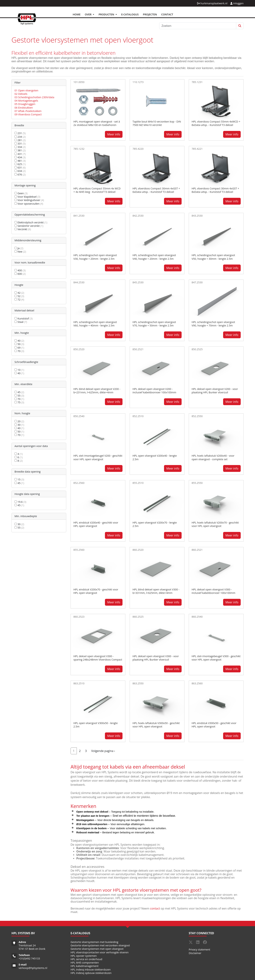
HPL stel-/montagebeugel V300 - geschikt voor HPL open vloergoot (216, 658)
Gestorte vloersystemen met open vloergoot (97, 949)
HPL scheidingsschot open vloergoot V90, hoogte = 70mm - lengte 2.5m (213, 324)
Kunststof (24, 318)
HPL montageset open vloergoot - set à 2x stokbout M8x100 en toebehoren (97, 123)
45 (19, 392)
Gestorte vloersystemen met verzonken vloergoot (100, 945)
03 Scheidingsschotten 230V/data (34, 97)
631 (20, 168)
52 (19, 296)
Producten (107, 14)
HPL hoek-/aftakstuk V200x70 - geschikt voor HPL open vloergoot (215, 524)
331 (20, 144)
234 (20, 137)
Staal (21, 322)
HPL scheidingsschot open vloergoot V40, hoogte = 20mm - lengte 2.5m (154, 257)
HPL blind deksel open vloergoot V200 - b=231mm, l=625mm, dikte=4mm (97, 391)
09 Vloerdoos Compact (28, 114)
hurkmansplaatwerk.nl (212, 3)
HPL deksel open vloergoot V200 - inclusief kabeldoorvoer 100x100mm (154, 391)
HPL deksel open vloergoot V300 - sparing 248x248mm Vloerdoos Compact (98, 658)
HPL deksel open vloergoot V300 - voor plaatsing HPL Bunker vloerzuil (156, 658)
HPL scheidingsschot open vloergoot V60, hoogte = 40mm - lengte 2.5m (95, 324)
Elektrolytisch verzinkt (31, 222)
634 (20, 171)
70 (19, 351)
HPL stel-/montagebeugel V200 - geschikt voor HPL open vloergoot (98, 457)
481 (20, 161)
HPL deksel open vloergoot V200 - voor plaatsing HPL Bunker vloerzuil (215, 391)
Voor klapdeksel (27, 197)
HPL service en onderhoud (86, 959)
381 (20, 150)
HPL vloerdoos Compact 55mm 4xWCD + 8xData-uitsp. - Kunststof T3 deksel (216, 123)
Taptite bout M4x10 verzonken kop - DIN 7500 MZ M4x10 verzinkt (157, 123)
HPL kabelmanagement (85, 966)
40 (19, 341)
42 (19, 293)
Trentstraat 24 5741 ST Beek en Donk (32, 947)
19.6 (20, 502)
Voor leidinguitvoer (29, 200)
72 (19, 300)
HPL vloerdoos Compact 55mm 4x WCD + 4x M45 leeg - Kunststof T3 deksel (97, 190)
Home (77, 14)
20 (19, 421)
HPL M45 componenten (85, 963)
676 (20, 174)
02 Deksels (21, 94)
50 (19, 344)
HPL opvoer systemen (84, 956)
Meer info (114, 134)
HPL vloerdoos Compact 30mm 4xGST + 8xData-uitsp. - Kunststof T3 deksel (215, 190)
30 (19, 425)
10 (19, 370)
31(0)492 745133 (30, 958)
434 (20, 157)
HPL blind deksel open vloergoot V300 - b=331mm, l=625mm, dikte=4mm (156, 591)
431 (20, 154)
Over (88, 14)
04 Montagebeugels (26, 101)
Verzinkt (23, 229)
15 (19, 479)
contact (155, 908)
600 (20, 274)
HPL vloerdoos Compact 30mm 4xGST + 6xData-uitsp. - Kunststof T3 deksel (156, 190)
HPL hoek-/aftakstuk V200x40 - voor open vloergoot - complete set (213, 457)
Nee (20, 252)
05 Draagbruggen (25, 104)
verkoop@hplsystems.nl (33, 968)
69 (19, 348)
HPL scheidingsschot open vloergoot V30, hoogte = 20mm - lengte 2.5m (95, 257)
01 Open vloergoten (26, 90)
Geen (21, 193)
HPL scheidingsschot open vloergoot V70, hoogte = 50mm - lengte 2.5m (154, 324)
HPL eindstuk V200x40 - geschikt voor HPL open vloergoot (96, 524)
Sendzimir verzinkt (29, 226)
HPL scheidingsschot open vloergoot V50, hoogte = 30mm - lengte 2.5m (213, 257)
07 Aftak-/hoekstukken (28, 111)
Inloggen (237, 3)
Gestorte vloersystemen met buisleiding (94, 942)
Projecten (150, 14)
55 (19, 396)
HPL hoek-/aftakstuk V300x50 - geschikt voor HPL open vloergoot (156, 725)
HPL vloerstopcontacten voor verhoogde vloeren (100, 952)
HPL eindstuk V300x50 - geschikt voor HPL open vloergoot (214, 725)
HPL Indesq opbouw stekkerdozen (91, 973)
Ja (19, 248)
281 (20, 140)
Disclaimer (195, 953)
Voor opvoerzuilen (29, 204)
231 (20, 133)
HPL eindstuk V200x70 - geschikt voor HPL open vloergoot (96, 591)
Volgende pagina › (103, 751)
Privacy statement (199, 950)
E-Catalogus (130, 14)
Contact (167, 14)
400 (20, 270)
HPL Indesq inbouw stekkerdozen (91, 970)
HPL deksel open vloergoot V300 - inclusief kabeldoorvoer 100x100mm (213, 591)
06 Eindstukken (24, 108)
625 (20, 164)
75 (19, 402)
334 (20, 147)
